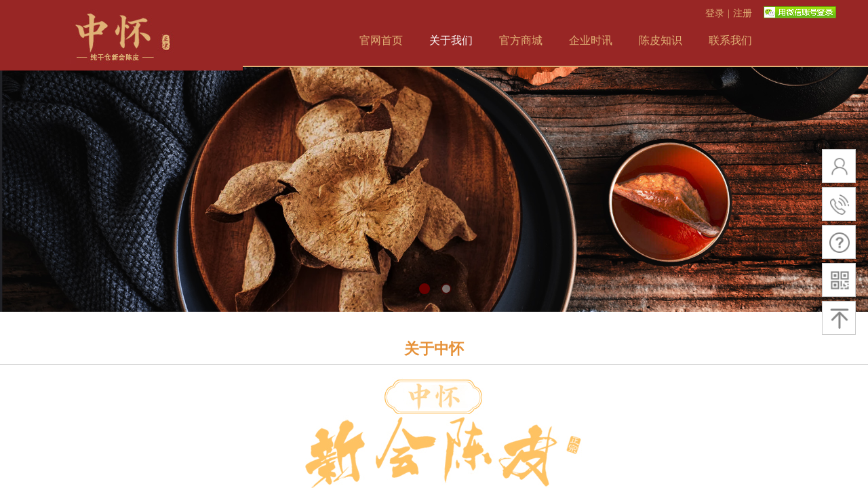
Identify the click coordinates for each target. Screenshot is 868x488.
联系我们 (730, 40)
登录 (715, 13)
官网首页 (381, 40)
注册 (743, 13)
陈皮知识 (660, 40)
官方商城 (521, 40)
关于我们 (451, 40)
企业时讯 (591, 40)
